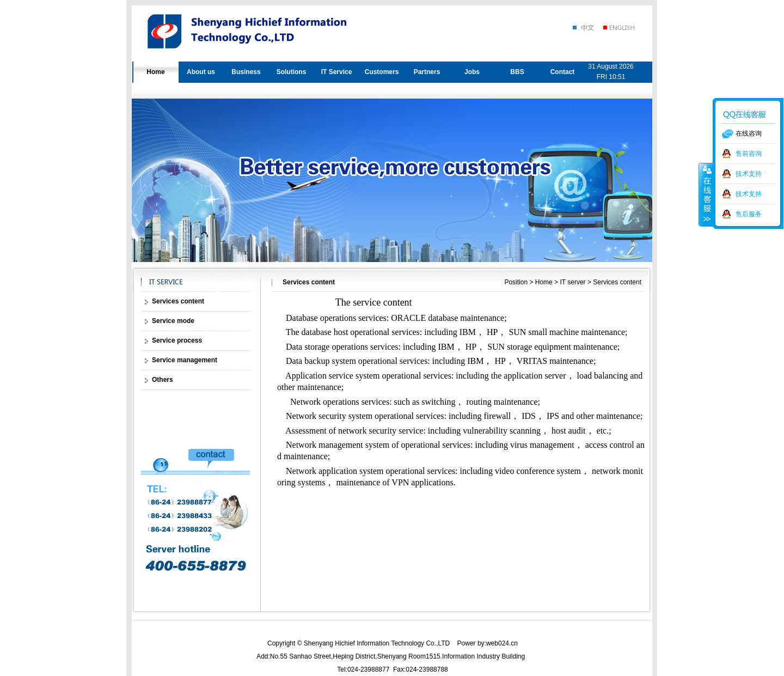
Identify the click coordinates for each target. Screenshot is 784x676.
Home (155, 72)
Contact (563, 72)
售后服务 (749, 214)
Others (163, 380)
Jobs (472, 72)
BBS (517, 72)
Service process (177, 340)
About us (201, 72)
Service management (185, 360)
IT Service (337, 72)
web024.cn (502, 643)
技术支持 (749, 174)
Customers (382, 72)
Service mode (173, 321)
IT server (572, 282)
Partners (427, 72)
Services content (617, 282)
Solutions (292, 72)
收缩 (706, 194)
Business (246, 72)
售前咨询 (749, 154)
